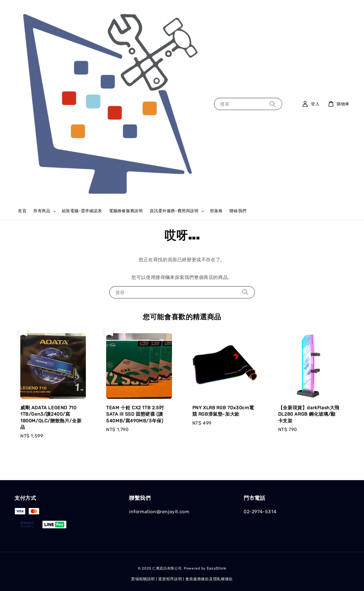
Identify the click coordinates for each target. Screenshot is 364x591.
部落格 (216, 211)
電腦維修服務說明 (126, 211)
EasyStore (217, 568)
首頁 (22, 211)
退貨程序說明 (170, 579)
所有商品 (42, 211)
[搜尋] (273, 104)
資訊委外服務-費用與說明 (174, 211)
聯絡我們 (238, 211)
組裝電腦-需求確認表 (82, 211)
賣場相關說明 (143, 579)
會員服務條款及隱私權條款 (209, 579)
